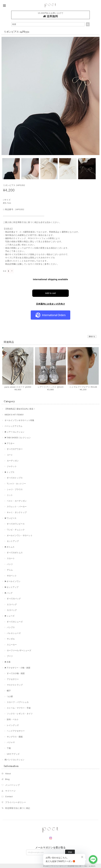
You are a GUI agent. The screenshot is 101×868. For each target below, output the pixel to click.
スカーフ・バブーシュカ (18, 702)
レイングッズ (13, 724)
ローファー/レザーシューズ (19, 650)
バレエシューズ (14, 633)
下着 (9, 748)
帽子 (9, 690)
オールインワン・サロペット (20, 535)
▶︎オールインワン (12, 581)
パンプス (11, 627)
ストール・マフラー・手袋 (19, 707)
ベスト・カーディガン (17, 500)
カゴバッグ (12, 609)
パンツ (10, 563)
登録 (70, 852)
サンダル (11, 638)
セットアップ (13, 541)
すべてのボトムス (15, 552)
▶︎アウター (10, 443)
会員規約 (92, 865)
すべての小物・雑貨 (16, 673)
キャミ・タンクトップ (17, 512)
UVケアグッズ (13, 753)
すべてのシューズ (15, 621)
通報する (92, 336)
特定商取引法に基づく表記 (18, 807)
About (8, 773)
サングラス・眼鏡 (15, 736)
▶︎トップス (10, 472)
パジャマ (11, 742)
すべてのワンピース (16, 523)
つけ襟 (10, 696)
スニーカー (12, 644)
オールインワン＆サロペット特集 (19, 420)
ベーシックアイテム (13, 426)
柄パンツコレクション (14, 759)
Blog (7, 779)
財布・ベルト (13, 719)
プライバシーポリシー (16, 802)
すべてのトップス (15, 477)
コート (10, 454)
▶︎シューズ (10, 615)
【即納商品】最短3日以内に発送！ (20, 408)
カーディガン (13, 460)
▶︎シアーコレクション (14, 431)
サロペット (12, 575)
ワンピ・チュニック (16, 529)
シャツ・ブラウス (15, 489)
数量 (5, 271)
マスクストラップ (15, 684)
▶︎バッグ (9, 592)
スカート (11, 558)
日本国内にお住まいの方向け (51, 303)
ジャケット (12, 466)
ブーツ (10, 656)
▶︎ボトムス (10, 546)
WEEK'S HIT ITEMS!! (14, 414)
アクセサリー (13, 678)
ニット (10, 494)
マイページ (10, 790)
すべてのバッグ (14, 598)
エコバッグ (12, 604)
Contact (9, 796)
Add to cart (51, 292)
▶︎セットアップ (11, 587)
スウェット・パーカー (17, 506)
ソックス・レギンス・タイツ (20, 713)
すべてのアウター (15, 448)
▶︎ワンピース (10, 517)
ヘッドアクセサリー (16, 730)
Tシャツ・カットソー (16, 483)
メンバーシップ (12, 784)
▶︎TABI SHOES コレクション (18, 437)
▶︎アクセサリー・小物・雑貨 (17, 667)
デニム (10, 569)
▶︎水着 (8, 661)
